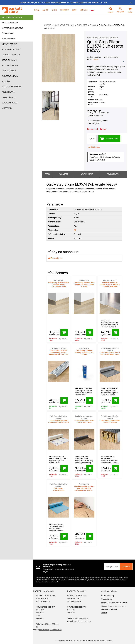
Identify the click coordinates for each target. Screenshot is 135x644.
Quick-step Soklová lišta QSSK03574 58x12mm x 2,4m (84, 284)
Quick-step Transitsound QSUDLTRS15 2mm (58, 488)
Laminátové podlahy (11, 55)
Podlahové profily (10, 65)
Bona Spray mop (9, 39)
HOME (37, 10)
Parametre (63, 174)
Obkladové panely (10, 103)
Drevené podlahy (9, 60)
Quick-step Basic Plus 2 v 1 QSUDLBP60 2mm (110, 352)
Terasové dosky (9, 98)
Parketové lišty (9, 71)
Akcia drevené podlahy (12, 17)
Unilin (96, 59)
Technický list (56, 258)
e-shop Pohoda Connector (93, 641)
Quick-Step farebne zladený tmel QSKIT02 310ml (84, 352)
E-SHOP (45, 10)
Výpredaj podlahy (10, 23)
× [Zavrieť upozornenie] (131, 3)
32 (75, 230)
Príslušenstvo (8, 92)
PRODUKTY (65, 10)
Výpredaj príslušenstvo (12, 28)
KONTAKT (84, 10)
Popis (47, 174)
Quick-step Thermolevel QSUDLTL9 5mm (110, 419)
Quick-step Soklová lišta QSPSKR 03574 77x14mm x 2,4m (58, 284)
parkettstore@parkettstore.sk (50, 630)
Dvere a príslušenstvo (12, 87)
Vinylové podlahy (10, 44)
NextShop (80, 641)
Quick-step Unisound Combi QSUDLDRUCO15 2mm (58, 420)
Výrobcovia (7, 108)
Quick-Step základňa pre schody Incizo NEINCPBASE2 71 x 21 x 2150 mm (58, 353)
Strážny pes (94, 147)
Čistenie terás (8, 33)
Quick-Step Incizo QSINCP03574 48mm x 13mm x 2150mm (110, 284)
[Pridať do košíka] (64, 332)
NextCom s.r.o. (108, 641)
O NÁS (54, 10)
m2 (94, 139)
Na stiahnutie (87, 174)
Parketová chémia (10, 76)
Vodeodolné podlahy (11, 49)
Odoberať (126, 567)
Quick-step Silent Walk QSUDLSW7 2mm (84, 419)
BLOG (74, 10)
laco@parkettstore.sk (82, 621)
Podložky (6, 82)
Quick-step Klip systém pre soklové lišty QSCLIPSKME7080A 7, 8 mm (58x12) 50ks (84, 488)
